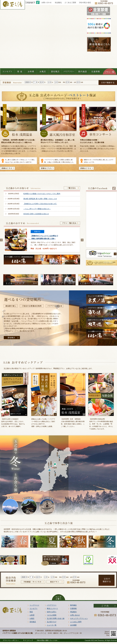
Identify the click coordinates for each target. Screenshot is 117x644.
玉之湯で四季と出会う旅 (56, 618)
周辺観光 (73, 612)
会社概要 (73, 625)
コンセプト (34, 608)
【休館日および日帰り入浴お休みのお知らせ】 (40, 204)
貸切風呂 (33, 622)
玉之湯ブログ (52, 622)
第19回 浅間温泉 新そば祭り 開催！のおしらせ (40, 199)
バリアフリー (52, 605)
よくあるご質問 (76, 622)
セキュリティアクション (79, 618)
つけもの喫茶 (52, 615)
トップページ (34, 605)
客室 (31, 612)
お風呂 (32, 618)
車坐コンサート (52, 608)
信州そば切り (52, 612)
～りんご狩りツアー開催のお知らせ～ (37, 209)
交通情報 (73, 608)
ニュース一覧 (52, 625)
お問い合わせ (75, 615)
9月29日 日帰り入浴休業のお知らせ (36, 214)
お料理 (32, 615)
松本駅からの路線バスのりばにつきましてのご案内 (42, 194)
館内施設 (73, 605)
